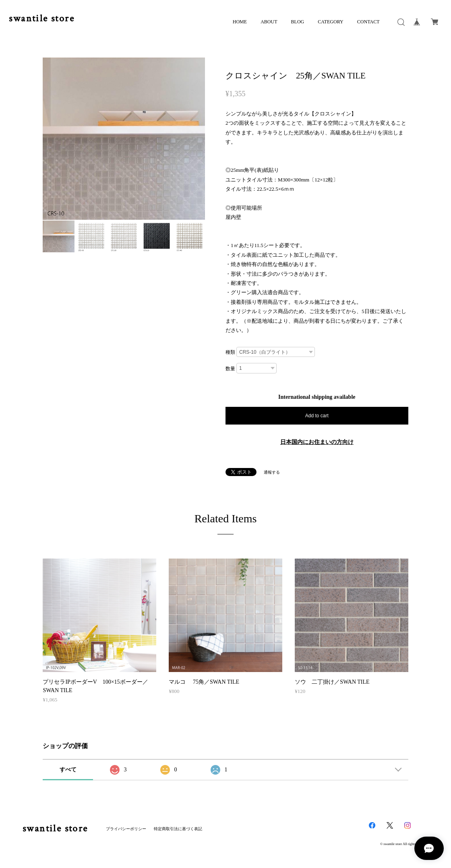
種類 (230, 352)
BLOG (298, 22)
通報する (272, 472)
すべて (68, 770)
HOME (240, 22)
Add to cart (317, 416)
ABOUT (269, 22)
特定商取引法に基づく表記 (178, 829)
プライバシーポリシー (126, 829)
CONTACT (368, 22)
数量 (230, 369)
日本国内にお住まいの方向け (317, 442)
